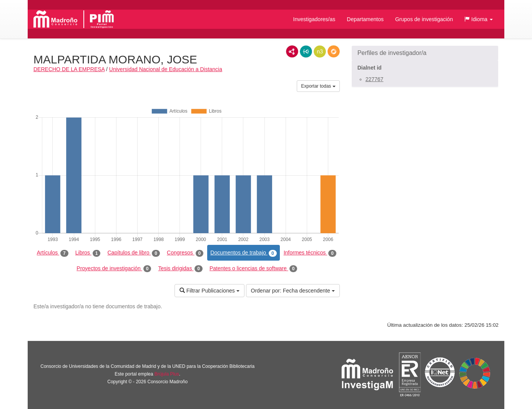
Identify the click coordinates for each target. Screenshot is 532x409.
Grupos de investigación (424, 19)
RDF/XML (292, 52)
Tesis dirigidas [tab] (180, 269)
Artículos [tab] (53, 253)
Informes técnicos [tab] (310, 253)
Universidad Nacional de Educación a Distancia (166, 69)
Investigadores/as (314, 19)
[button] (479, 19)
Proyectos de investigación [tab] (114, 269)
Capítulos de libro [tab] (134, 253)
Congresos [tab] (185, 253)
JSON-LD (306, 52)
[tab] (425, 53)
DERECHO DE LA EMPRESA (69, 69)
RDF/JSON (334, 52)
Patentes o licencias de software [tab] (253, 269)
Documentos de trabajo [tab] (243, 253)
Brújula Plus (167, 374)
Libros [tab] (88, 253)
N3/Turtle (320, 52)
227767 (375, 79)
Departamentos (365, 19)
